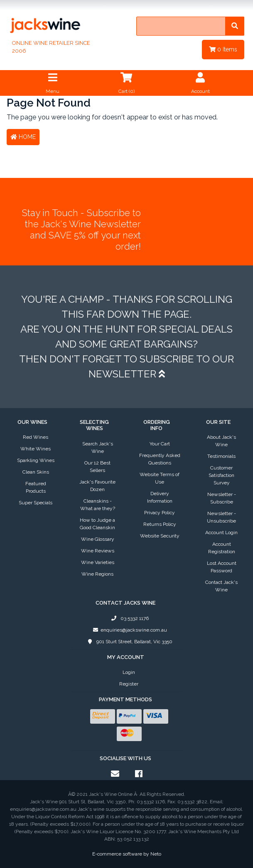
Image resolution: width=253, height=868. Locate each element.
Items (223, 49)
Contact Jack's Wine (221, 586)
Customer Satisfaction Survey (221, 475)
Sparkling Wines (36, 460)
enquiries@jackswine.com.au (129, 630)
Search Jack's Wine (98, 447)
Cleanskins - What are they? (98, 505)
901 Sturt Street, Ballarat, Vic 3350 (129, 642)
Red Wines (36, 437)
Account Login (221, 532)
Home (23, 137)
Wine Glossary (98, 539)
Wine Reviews (98, 551)
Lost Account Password (222, 567)
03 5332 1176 (129, 618)
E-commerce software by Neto (127, 854)
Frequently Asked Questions (160, 459)
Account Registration (222, 548)
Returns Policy (160, 524)
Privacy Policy (160, 513)
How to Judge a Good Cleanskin (97, 524)
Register (129, 684)
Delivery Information (160, 497)
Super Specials (36, 503)
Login (129, 672)
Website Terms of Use (160, 478)
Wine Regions (97, 574)
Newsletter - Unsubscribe (221, 517)
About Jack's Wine (221, 441)
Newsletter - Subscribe (222, 498)
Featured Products (36, 487)
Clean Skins (36, 472)
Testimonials (221, 456)
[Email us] (115, 774)
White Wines (36, 449)
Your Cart (160, 444)
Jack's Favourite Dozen (97, 486)
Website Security (160, 536)
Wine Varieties (98, 562)
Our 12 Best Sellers (97, 467)
